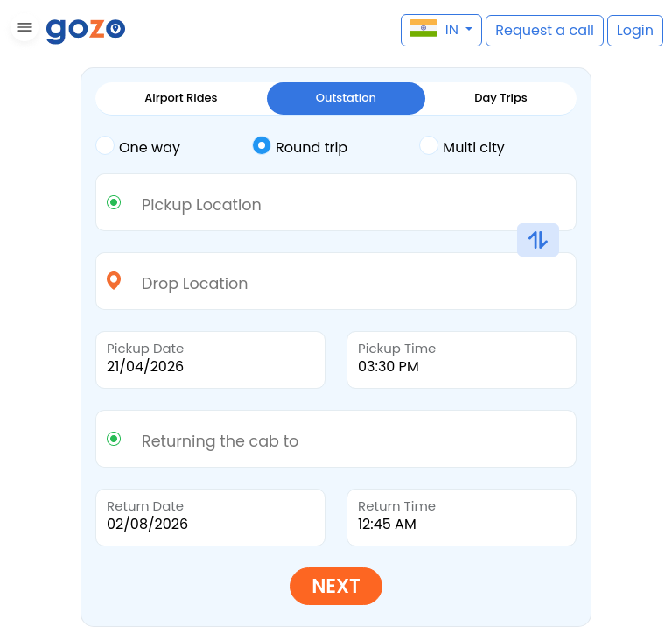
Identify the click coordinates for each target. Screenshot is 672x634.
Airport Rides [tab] (181, 98)
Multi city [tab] (462, 146)
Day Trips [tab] (501, 98)
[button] (22, 30)
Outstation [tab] (346, 98)
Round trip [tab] (300, 146)
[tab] (174, 148)
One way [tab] (138, 146)
